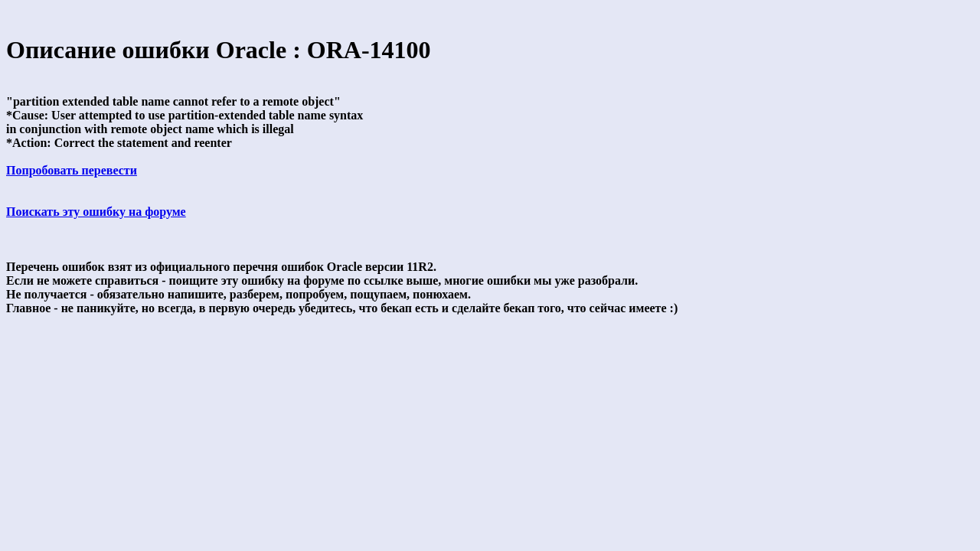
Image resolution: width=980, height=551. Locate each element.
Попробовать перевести (72, 170)
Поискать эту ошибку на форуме (96, 212)
